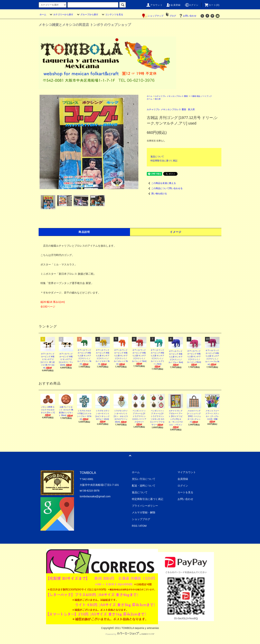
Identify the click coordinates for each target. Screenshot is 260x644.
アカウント (154, 5)
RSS (135, 526)
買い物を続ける (157, 194)
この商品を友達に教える (161, 183)
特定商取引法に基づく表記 (164, 161)
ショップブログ (141, 519)
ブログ (173, 16)
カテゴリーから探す (61, 15)
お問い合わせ (187, 16)
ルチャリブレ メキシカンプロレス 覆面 (171, 96)
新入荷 (158, 99)
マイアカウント (187, 472)
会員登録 (173, 5)
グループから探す (87, 15)
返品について (157, 157)
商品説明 (84, 232)
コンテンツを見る (112, 15)
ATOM (143, 526)
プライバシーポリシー (145, 506)
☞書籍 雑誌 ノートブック (201, 96)
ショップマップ (153, 16)
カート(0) (212, 5)
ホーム (43, 15)
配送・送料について (144, 486)
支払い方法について (144, 479)
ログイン (191, 5)
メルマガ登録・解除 (144, 512)
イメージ (176, 232)
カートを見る (185, 492)
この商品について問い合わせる (165, 188)
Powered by (130, 634)
